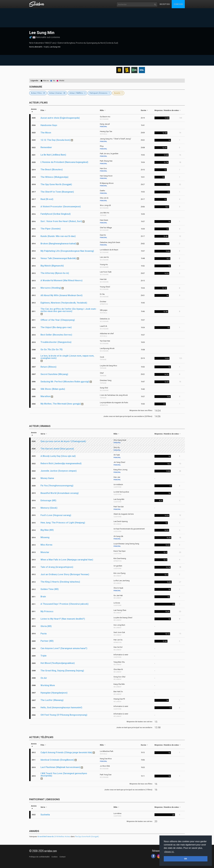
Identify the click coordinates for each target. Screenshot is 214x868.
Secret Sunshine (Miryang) (54, 374)
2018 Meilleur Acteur (54, 837)
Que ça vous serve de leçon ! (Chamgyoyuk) (63, 441)
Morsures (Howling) (51, 288)
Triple (44, 656)
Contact (63, 857)
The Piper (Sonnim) (51, 229)
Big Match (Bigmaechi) (52, 266)
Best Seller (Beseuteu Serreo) (56, 335)
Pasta (44, 634)
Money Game (47, 478)
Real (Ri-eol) (47, 199)
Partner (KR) (47, 641)
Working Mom (48, 685)
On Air (44, 678)
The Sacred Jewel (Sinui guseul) (57, 449)
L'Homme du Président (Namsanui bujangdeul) (64, 162)
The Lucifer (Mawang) (52, 700)
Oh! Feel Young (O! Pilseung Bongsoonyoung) (64, 715)
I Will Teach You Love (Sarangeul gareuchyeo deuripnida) (64, 775)
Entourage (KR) (48, 500)
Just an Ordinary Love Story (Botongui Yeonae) (65, 574)
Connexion (178, 4)
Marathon (46, 396)
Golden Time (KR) (50, 589)
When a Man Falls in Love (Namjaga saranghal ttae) (67, 560)
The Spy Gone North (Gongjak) (56, 184)
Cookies (55, 857)
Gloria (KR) (46, 626)
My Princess (47, 611)
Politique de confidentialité (39, 857)
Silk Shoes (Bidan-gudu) (53, 389)
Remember (46, 147)
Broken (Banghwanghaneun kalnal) (58, 244)
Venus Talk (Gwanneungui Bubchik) (58, 258)
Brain (43, 597)
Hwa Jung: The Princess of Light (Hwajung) (63, 523)
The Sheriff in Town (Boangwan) (57, 192)
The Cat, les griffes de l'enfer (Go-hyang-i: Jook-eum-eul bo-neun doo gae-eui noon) (69, 310)
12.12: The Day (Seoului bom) (55, 140)
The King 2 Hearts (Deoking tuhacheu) (60, 582)
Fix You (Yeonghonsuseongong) (57, 486)
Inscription (165, 4)
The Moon (46, 133)
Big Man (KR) (47, 530)
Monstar (45, 552)
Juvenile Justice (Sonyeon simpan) (59, 471)
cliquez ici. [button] (169, 852)
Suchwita (45, 815)
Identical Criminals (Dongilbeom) (57, 760)
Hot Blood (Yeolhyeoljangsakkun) (58, 663)
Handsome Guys (49, 125)
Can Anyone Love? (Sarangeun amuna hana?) (64, 648)
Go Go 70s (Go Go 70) (52, 349)
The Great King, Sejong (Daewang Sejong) (62, 671)
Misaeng (45, 537)
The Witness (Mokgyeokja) (54, 177)
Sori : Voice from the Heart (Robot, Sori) (61, 221)
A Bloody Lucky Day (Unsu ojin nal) (58, 456)
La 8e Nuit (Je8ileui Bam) (53, 155)
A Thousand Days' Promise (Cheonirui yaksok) (64, 604)
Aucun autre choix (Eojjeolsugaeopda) (60, 118)
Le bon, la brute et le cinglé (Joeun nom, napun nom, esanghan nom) (67, 357)
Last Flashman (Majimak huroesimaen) (60, 767)
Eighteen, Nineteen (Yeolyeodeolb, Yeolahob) (64, 303)
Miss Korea (46, 545)
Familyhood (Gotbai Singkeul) (56, 214)
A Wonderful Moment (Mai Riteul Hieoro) (61, 280)
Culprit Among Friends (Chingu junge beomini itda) (66, 752)
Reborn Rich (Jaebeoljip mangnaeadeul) (61, 463)
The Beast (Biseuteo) (52, 170)
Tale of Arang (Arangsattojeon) (57, 567)
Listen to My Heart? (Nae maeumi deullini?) (63, 619)
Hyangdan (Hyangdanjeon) (54, 693)
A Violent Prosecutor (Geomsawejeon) (61, 207)
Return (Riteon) (48, 367)
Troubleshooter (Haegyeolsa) (56, 342)
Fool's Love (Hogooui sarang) (56, 515)
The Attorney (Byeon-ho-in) (55, 273)
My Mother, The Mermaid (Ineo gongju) (61, 404)
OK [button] (186, 859)
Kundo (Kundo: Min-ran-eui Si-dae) (58, 236)
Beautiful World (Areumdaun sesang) (60, 493)
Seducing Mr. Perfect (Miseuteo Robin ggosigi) (65, 382)
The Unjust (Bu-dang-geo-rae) (56, 327)
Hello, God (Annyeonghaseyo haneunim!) (61, 708)
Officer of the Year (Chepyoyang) (58, 320)
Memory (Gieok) (49, 508)
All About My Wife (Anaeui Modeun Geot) (61, 295)
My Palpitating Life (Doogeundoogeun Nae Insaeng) (67, 251)
